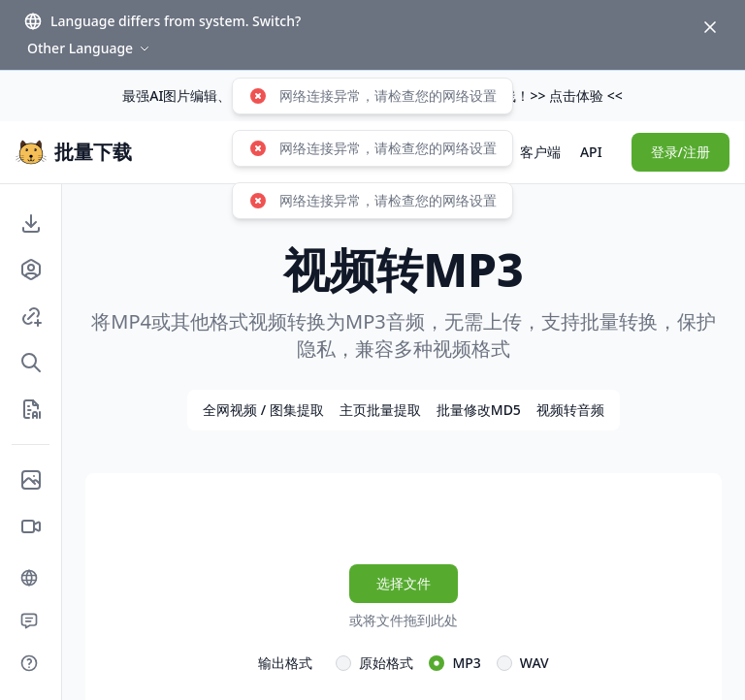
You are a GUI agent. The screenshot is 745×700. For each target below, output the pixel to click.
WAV (534, 663)
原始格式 (386, 663)
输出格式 (285, 663)
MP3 (466, 663)
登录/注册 (680, 152)
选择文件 (404, 583)
